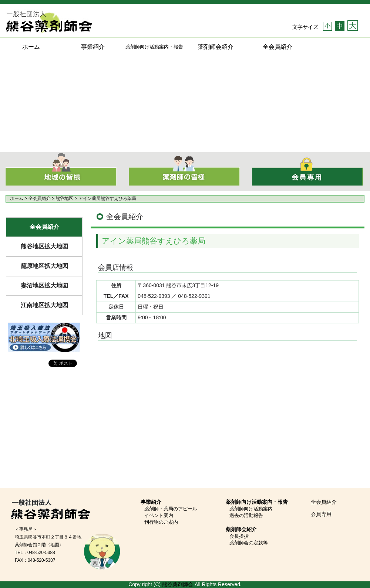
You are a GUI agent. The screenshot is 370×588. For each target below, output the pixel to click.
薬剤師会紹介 (216, 47)
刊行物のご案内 (161, 522)
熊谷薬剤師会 (178, 584)
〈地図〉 (55, 545)
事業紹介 (93, 47)
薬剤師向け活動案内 (251, 509)
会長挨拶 (239, 536)
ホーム (31, 47)
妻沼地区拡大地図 (44, 285)
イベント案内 (159, 515)
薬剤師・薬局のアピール (171, 509)
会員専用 (321, 514)
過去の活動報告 (246, 515)
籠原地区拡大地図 (44, 266)
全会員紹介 (277, 47)
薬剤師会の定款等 (249, 543)
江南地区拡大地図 (44, 305)
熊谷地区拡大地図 (44, 246)
